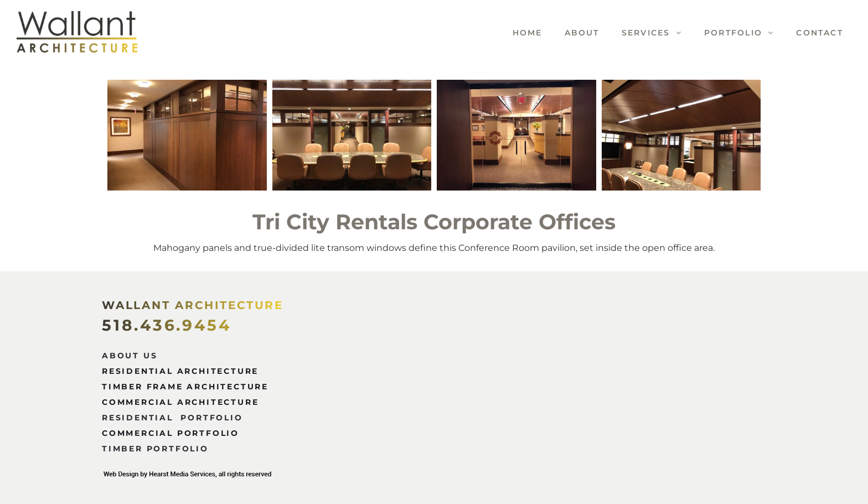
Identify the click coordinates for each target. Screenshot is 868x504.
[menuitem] (516, 33)
